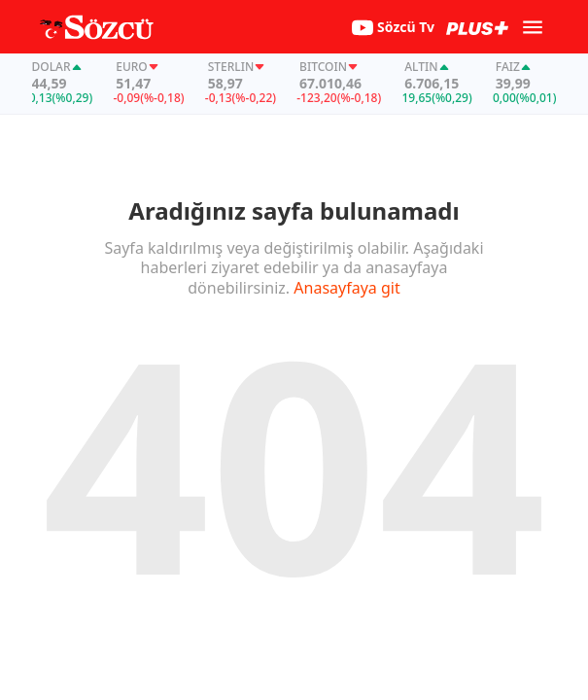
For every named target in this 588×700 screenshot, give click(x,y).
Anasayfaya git (346, 288)
